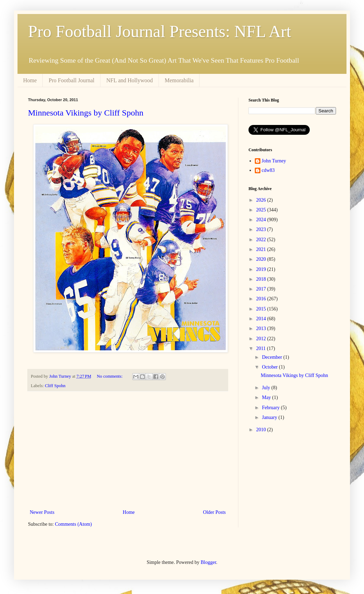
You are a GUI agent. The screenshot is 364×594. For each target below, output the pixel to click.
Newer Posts (42, 512)
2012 (262, 339)
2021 (262, 249)
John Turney (274, 161)
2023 (262, 229)
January (270, 417)
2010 (262, 430)
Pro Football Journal (72, 80)
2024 (262, 220)
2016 (262, 299)
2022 (262, 240)
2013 (262, 329)
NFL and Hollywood (130, 80)
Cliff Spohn (55, 386)
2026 (262, 200)
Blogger (208, 562)
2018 (262, 279)
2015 (262, 309)
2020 (262, 259)
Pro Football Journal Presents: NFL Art (160, 31)
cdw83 (268, 170)
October (270, 367)
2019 (262, 269)
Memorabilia (179, 80)
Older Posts (214, 512)
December (272, 357)
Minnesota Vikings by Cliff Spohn (86, 113)
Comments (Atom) (73, 524)
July (267, 388)
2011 (262, 348)
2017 (262, 289)
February (271, 408)
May (267, 397)
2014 (262, 319)
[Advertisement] (128, 450)
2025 (262, 210)
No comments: (110, 376)
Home (30, 80)
